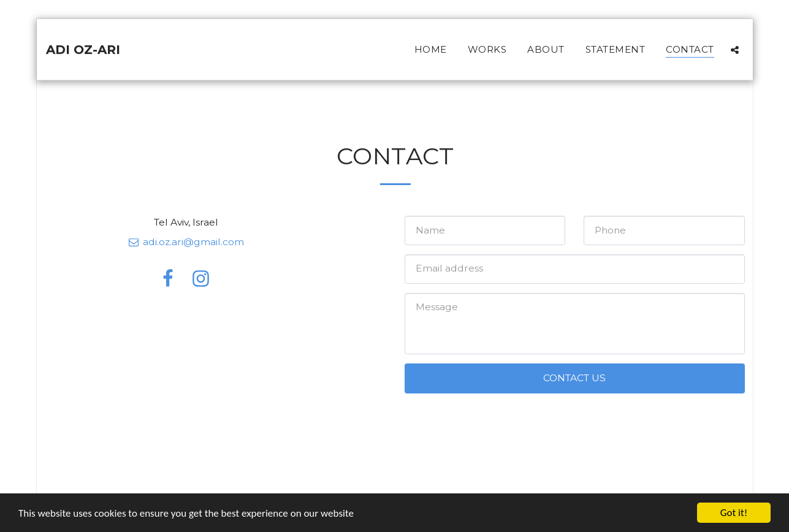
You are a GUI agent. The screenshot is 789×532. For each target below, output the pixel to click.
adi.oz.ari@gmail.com (186, 242)
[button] (735, 50)
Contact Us (574, 378)
